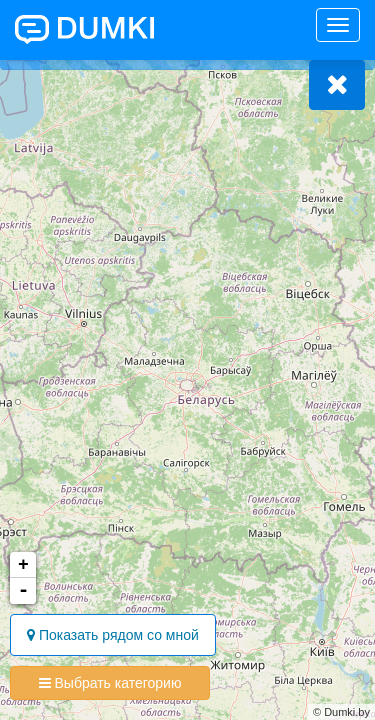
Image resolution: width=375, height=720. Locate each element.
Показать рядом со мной (113, 635)
